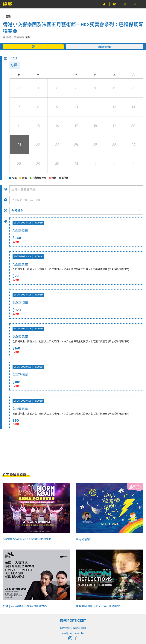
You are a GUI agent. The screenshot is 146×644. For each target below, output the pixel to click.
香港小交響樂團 (15, 37)
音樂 (8, 16)
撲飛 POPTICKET (73, 620)
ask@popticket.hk (73, 633)
